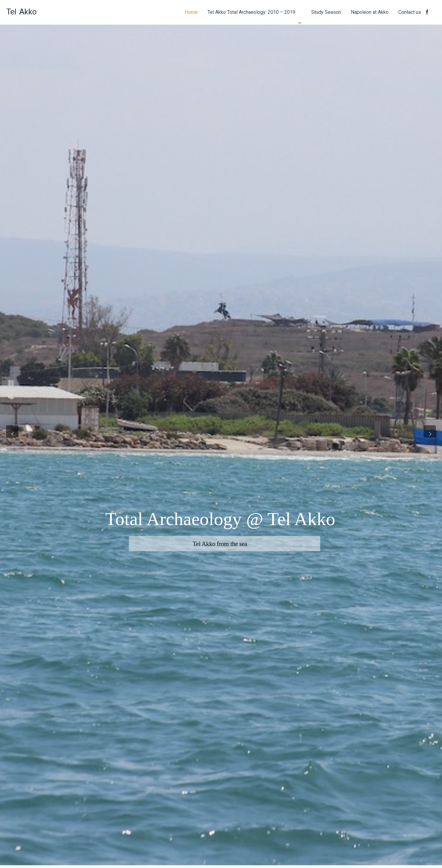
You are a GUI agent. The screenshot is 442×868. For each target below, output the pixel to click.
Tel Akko (21, 12)
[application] (298, 12)
